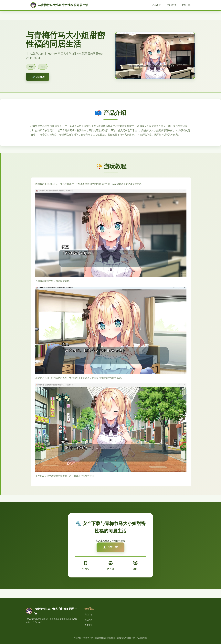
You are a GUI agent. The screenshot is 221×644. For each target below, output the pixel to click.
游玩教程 (171, 5)
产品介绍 (157, 5)
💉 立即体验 (38, 77)
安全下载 (186, 5)
